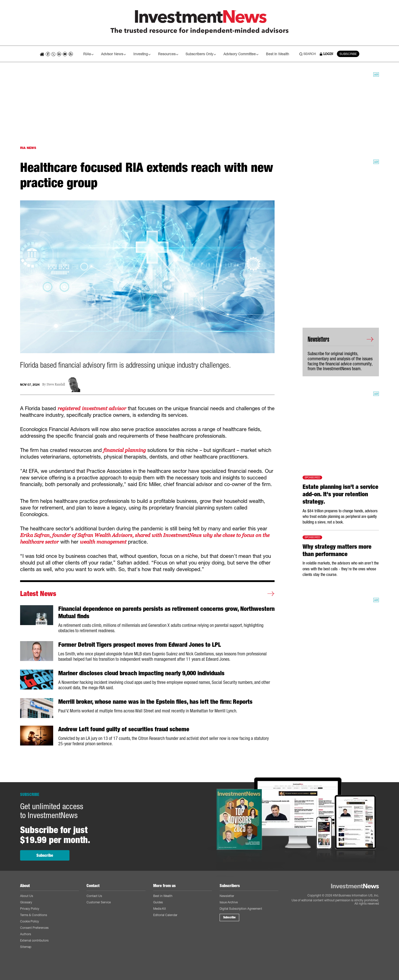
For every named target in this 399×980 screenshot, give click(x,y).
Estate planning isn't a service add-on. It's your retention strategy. (340, 494)
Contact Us (94, 896)
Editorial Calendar (165, 915)
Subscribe (45, 855)
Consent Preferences (34, 928)
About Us (27, 896)
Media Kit (160, 909)
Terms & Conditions (34, 915)
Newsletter (227, 896)
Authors (26, 934)
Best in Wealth (277, 54)
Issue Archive (229, 902)
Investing (142, 54)
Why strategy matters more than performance (337, 550)
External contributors (34, 940)
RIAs (88, 54)
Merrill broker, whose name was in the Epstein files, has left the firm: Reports (155, 702)
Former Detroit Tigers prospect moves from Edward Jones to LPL (140, 645)
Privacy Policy (30, 909)
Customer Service (99, 902)
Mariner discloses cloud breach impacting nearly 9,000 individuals (141, 673)
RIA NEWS (28, 148)
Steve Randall (56, 385)
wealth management (103, 542)
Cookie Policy (30, 921)
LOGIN (326, 54)
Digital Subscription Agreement (241, 909)
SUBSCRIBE (348, 54)
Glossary (26, 902)
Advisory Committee (241, 54)
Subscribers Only (201, 54)
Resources (168, 54)
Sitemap (26, 947)
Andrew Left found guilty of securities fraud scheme (124, 729)
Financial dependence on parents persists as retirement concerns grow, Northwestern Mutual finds (166, 612)
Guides (158, 902)
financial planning (125, 450)
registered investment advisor (92, 408)
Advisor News (113, 54)
